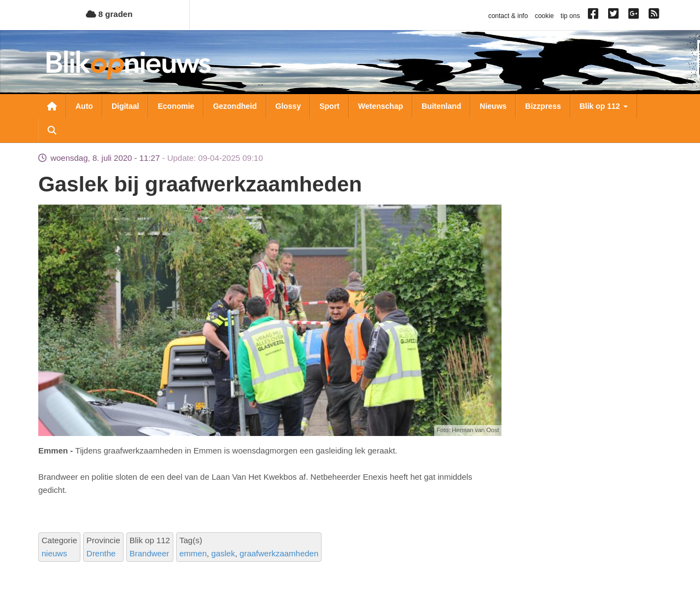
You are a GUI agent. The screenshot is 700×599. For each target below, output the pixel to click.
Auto (84, 106)
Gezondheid (235, 106)
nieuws (54, 553)
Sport (329, 106)
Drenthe (101, 553)
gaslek (223, 553)
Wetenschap (381, 106)
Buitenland (441, 106)
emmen (193, 553)
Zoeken (52, 130)
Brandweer (150, 553)
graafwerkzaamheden (279, 553)
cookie (544, 16)
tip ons (570, 16)
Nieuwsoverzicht (52, 106)
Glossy (288, 106)
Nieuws (493, 106)
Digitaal (126, 106)
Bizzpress (543, 106)
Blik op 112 (604, 106)
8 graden (109, 14)
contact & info (508, 16)
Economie (176, 106)
